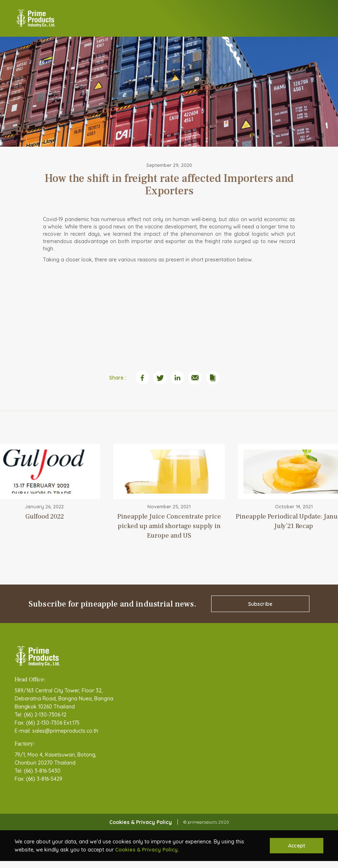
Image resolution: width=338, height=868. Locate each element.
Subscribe (260, 604)
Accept (297, 846)
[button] (318, 19)
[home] (36, 18)
